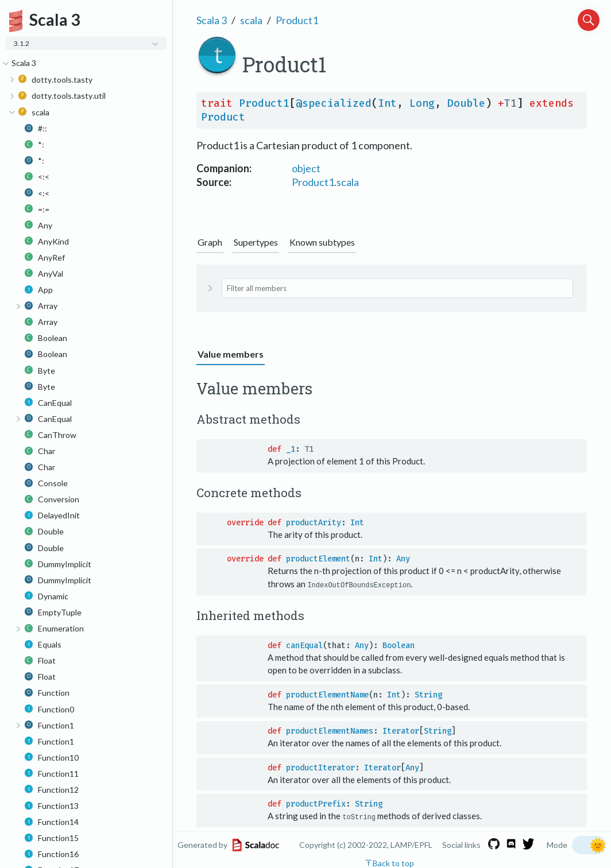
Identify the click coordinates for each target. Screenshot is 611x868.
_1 (291, 449)
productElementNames (330, 731)
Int (387, 103)
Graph (210, 242)
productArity (314, 523)
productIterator (320, 767)
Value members (231, 354)
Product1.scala (325, 182)
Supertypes (256, 242)
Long (422, 103)
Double (466, 103)
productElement (318, 559)
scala (251, 20)
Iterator (401, 731)
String (428, 694)
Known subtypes (322, 242)
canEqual (304, 645)
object (306, 168)
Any (403, 559)
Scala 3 (212, 20)
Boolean (399, 645)
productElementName (327, 694)
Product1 (297, 20)
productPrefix (316, 804)
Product (223, 117)
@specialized (334, 103)
